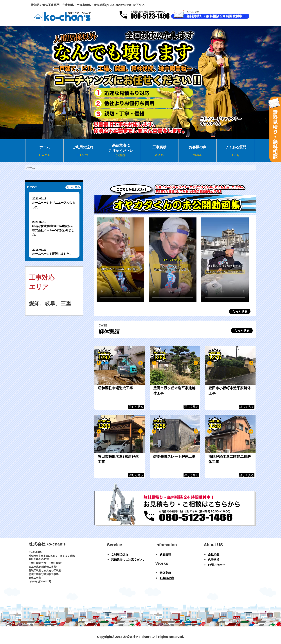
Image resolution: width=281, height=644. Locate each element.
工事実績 (159, 151)
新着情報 (165, 554)
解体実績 (165, 573)
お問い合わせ (216, 565)
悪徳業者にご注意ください (121, 151)
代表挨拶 (214, 560)
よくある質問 (236, 151)
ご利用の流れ (83, 151)
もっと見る (240, 312)
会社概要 (214, 554)
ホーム (44, 151)
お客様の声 (197, 151)
